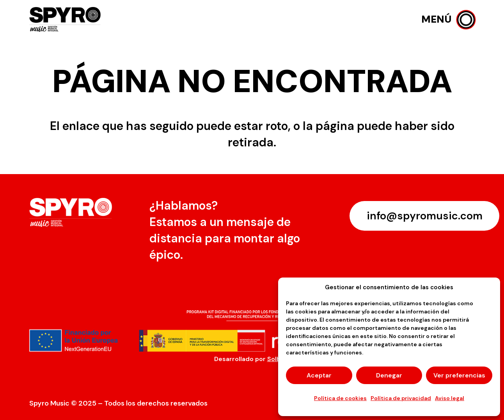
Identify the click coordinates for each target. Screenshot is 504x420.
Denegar (389, 375)
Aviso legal (450, 398)
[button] (448, 20)
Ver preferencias (459, 375)
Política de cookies (340, 398)
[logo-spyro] (66, 20)
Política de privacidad (401, 398)
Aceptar (319, 375)
